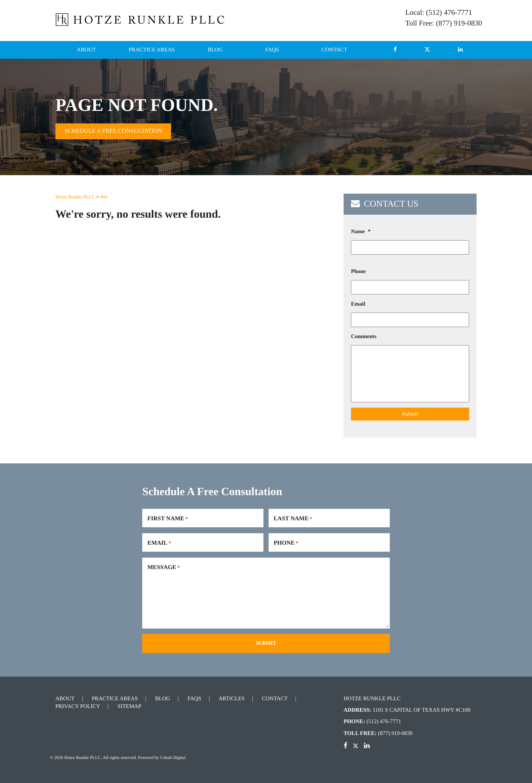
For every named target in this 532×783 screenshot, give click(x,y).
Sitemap (129, 707)
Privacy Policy (78, 707)
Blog (215, 50)
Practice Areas (152, 50)
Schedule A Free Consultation (113, 131)
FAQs (272, 50)
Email (358, 304)
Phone (358, 272)
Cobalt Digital (173, 758)
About (86, 50)
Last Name (293, 519)
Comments (364, 337)
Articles (231, 699)
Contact (334, 50)
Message (164, 568)
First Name (168, 519)
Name (361, 232)
